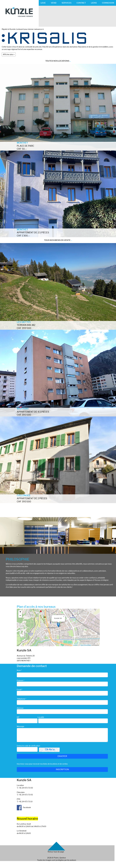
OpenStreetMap (86, 645)
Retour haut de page (56, 852)
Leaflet (75, 645)
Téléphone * (21, 699)
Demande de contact (32, 666)
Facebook (24, 807)
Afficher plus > (9, 54)
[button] (58, 625)
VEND (54, 3)
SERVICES (67, 3)
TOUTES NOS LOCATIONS (58, 61)
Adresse (20, 708)
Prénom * (21, 680)
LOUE (43, 3)
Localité (41, 717)
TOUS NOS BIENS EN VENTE (58, 240)
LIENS (94, 3)
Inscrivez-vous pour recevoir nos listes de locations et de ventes (42, 764)
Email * (20, 690)
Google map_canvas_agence (58, 627)
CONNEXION (108, 3)
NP (18, 717)
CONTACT (81, 3)
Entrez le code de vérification (28, 746)
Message (20, 726)
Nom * (19, 670)
